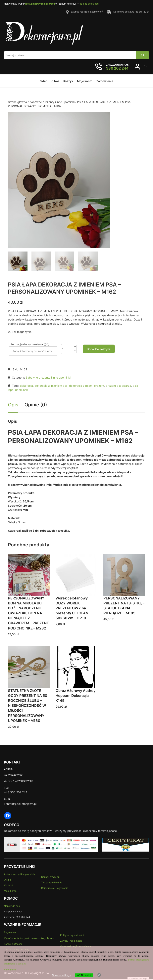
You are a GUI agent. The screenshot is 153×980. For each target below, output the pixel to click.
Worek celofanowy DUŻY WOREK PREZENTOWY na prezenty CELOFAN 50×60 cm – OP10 (72, 609)
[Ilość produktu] (69, 350)
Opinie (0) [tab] (36, 406)
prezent (99, 387)
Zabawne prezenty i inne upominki (52, 102)
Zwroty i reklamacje (71, 942)
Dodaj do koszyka (99, 350)
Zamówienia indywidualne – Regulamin (29, 939)
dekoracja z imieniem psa (51, 387)
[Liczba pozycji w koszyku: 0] (146, 67)
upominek (22, 391)
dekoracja (26, 387)
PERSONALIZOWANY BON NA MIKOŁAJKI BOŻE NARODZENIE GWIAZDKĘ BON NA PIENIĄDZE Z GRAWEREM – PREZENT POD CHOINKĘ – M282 (28, 614)
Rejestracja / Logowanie (55, 889)
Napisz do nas (12, 907)
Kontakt (8, 886)
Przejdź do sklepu (89, 4)
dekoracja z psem (81, 387)
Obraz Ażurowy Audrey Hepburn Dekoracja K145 (76, 697)
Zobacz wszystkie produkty (20, 875)
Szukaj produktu (50, 878)
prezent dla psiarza (118, 387)
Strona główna (17, 102)
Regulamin (10, 933)
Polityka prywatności (72, 936)
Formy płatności (13, 945)
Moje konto (10, 892)
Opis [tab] (13, 406)
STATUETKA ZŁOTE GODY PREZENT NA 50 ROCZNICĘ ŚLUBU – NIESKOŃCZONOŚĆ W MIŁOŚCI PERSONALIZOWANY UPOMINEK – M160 (28, 707)
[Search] (143, 55)
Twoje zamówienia (52, 884)
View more (10, 970)
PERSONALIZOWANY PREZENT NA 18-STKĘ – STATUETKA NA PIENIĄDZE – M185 (124, 607)
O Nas (7, 881)
